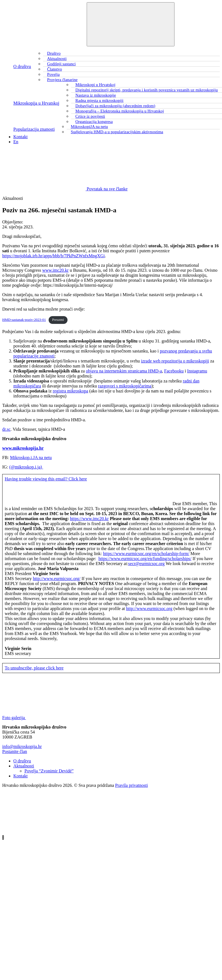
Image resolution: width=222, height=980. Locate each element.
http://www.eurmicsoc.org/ (57, 579)
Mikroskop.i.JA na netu (31, 458)
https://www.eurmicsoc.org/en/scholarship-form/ (146, 554)
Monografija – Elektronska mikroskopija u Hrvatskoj (120, 111)
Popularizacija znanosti (34, 129)
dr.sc (6, 429)
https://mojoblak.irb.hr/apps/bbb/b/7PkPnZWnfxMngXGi (53, 256)
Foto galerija (56, 718)
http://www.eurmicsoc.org (149, 609)
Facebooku (174, 371)
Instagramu (197, 371)
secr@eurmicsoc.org (146, 564)
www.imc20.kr (55, 270)
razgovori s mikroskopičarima (125, 386)
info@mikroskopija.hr (22, 746)
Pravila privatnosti (131, 785)
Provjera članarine (63, 80)
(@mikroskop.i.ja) (26, 467)
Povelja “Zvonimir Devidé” (49, 771)
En (16, 142)
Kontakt (21, 137)
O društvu (22, 66)
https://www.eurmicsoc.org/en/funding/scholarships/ (145, 559)
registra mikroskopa (71, 391)
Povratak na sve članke (65, 189)
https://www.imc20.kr (89, 519)
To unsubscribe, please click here (34, 668)
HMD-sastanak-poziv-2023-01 (24, 320)
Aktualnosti (24, 766)
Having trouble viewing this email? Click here (46, 479)
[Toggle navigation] (131, 24)
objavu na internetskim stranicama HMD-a (124, 371)
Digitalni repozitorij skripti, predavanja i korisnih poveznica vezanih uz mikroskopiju (146, 90)
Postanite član (15, 751)
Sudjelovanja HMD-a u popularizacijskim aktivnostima (117, 132)
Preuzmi (58, 320)
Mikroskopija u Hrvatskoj (36, 103)
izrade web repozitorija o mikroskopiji (175, 361)
